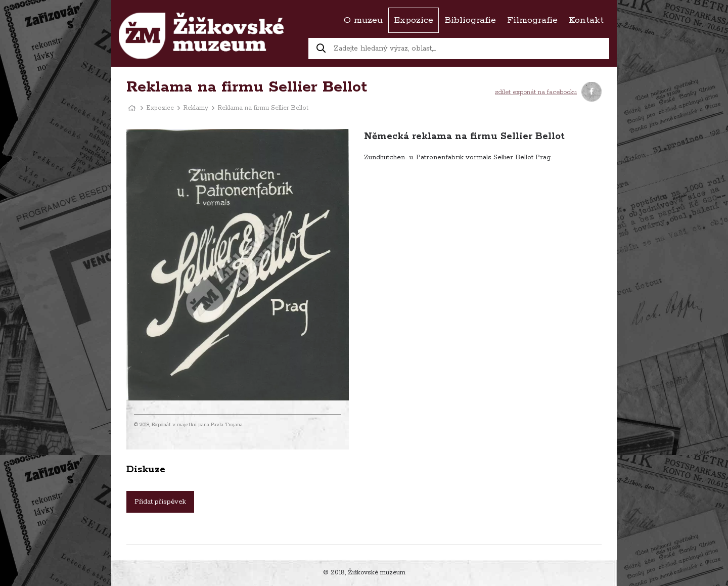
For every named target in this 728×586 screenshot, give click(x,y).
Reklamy (196, 108)
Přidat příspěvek (160, 502)
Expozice (160, 108)
